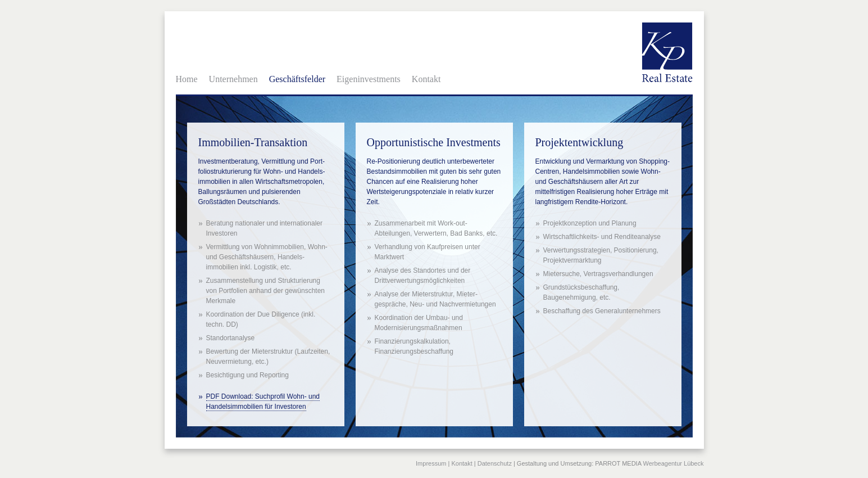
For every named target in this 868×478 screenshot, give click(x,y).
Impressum (431, 463)
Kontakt (426, 79)
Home (187, 79)
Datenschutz (495, 463)
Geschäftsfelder (297, 79)
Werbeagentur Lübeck (673, 463)
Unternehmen (233, 79)
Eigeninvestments (369, 79)
